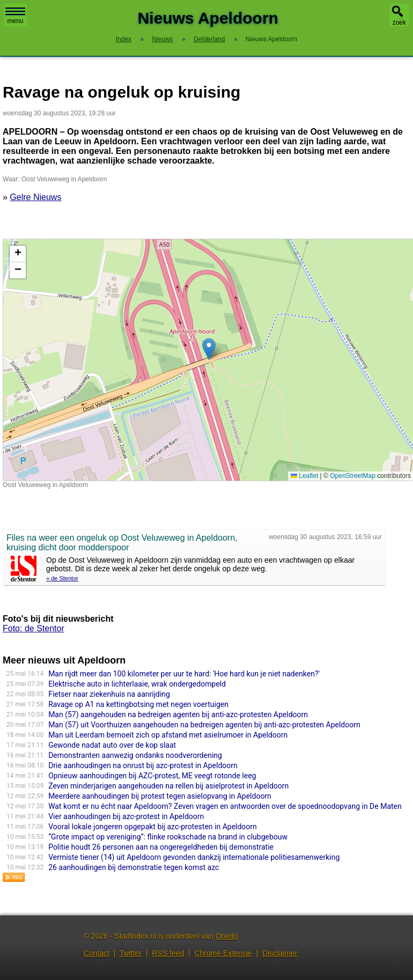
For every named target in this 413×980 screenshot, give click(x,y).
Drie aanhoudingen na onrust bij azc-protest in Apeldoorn (143, 765)
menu (15, 16)
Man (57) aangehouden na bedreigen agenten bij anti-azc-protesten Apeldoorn (178, 714)
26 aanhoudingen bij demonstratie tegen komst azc (134, 867)
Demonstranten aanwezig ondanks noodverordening (135, 755)
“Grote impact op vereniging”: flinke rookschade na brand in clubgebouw (168, 837)
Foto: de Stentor (34, 628)
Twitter (131, 953)
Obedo (227, 936)
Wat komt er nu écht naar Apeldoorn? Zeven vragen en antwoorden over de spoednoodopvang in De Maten (225, 806)
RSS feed (168, 953)
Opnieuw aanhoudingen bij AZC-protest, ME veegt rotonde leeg (152, 776)
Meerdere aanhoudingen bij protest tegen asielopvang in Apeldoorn (160, 796)
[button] (209, 349)
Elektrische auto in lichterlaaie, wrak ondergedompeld (137, 684)
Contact (97, 953)
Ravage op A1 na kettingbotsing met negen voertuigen (138, 704)
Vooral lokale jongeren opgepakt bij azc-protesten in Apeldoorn (153, 827)
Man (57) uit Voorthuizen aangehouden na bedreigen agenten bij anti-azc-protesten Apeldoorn (204, 725)
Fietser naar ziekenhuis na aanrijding (109, 694)
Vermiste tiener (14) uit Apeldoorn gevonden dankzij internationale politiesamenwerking (194, 857)
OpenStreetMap (353, 476)
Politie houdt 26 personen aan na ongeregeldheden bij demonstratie (161, 847)
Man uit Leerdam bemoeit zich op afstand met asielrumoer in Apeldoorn (168, 735)
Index (124, 39)
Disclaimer (280, 953)
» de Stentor (62, 578)
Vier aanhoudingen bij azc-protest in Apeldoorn (126, 816)
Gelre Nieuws (35, 197)
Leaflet (304, 476)
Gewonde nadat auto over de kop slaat (112, 745)
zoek (399, 23)
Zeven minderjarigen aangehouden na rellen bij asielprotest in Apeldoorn (168, 786)
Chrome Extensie (223, 953)
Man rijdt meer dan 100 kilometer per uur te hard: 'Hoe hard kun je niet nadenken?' (184, 674)
